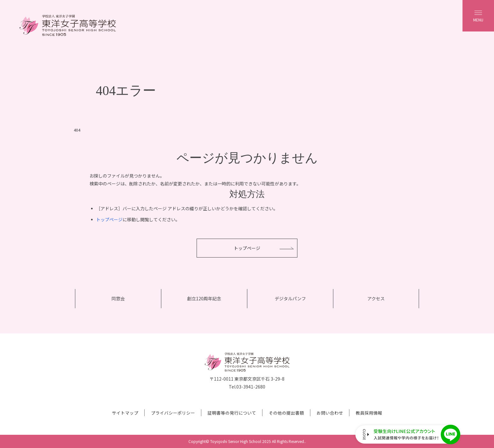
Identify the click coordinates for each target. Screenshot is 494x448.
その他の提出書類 (286, 413)
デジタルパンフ (290, 298)
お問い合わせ (330, 413)
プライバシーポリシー (173, 413)
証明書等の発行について (232, 413)
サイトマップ (125, 413)
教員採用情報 (369, 413)
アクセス (376, 298)
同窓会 (118, 298)
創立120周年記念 (204, 298)
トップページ (109, 219)
